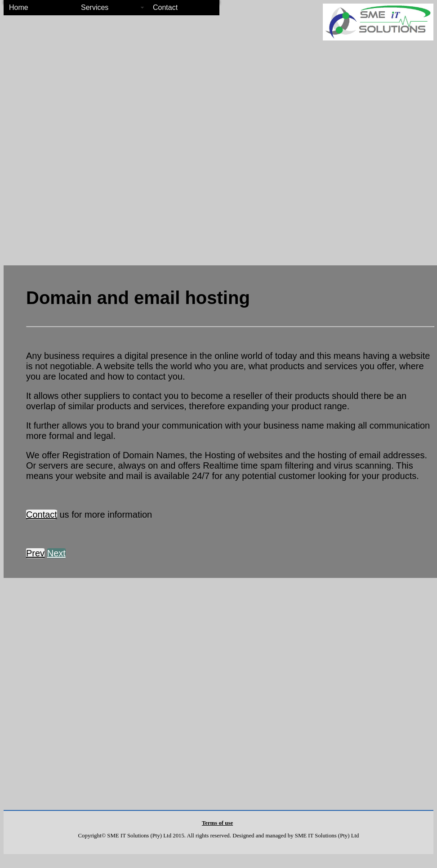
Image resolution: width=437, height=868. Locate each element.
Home (19, 7)
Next (56, 553)
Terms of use (217, 823)
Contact (165, 7)
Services (95, 7)
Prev (35, 553)
